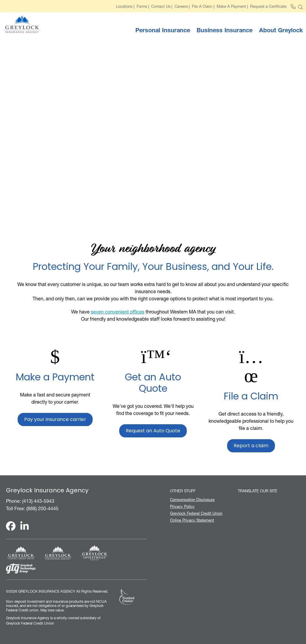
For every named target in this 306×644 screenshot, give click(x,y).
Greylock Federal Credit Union (196, 513)
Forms (142, 7)
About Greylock (281, 30)
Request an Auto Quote (153, 431)
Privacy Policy (182, 507)
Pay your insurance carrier (55, 420)
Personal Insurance (163, 30)
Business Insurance (225, 30)
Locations (124, 7)
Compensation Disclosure (192, 500)
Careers (181, 7)
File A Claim (202, 7)
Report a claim (251, 446)
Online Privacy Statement (192, 520)
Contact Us (161, 7)
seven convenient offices (118, 312)
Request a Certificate (268, 7)
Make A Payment (231, 7)
